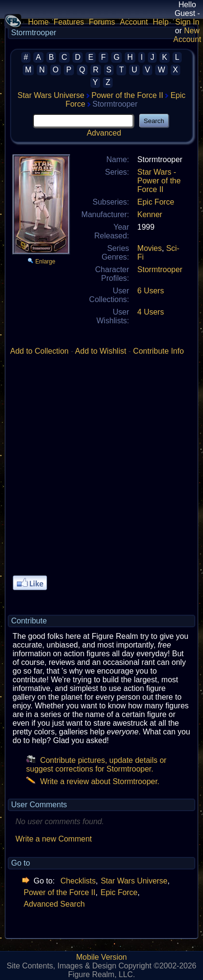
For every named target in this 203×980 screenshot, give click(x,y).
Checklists (78, 881)
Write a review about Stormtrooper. (93, 781)
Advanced (104, 133)
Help (161, 22)
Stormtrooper (160, 269)
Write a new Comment (54, 839)
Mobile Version (102, 957)
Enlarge (45, 262)
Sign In (187, 22)
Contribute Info (158, 351)
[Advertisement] (101, 469)
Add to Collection (39, 351)
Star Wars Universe (51, 95)
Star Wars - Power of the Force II (159, 181)
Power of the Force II (127, 95)
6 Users (151, 291)
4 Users (151, 312)
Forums (102, 22)
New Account (187, 35)
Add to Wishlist (101, 351)
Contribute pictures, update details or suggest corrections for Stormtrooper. (96, 765)
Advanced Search (54, 904)
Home (38, 22)
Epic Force (156, 202)
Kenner (150, 214)
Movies (150, 248)
